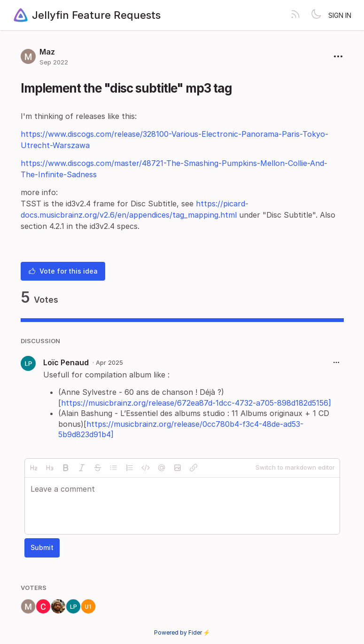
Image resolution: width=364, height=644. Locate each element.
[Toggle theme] (316, 15)
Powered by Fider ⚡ (182, 632)
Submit (42, 547)
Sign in (340, 15)
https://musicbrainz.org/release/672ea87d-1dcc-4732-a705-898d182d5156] (196, 403)
